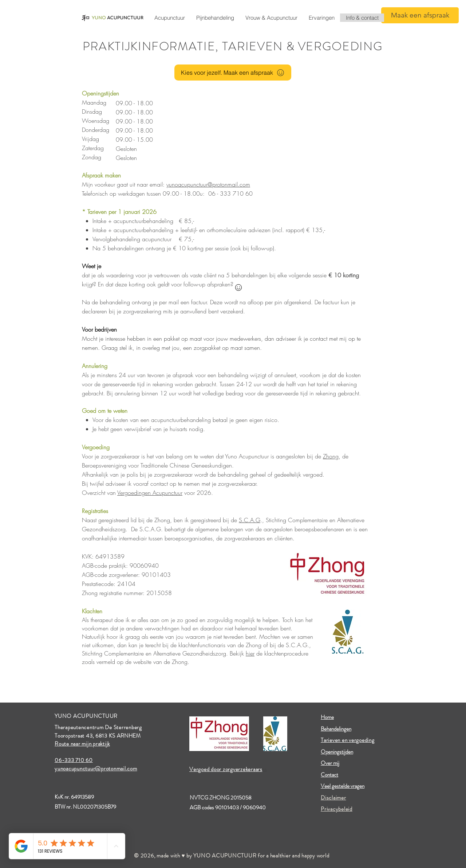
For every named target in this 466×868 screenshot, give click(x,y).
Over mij (330, 763)
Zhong (331, 456)
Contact (329, 775)
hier (250, 653)
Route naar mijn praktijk (82, 744)
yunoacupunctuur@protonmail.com (208, 184)
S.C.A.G (250, 520)
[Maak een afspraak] (420, 15)
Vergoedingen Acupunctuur (150, 493)
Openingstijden (337, 752)
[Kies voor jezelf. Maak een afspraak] (233, 73)
